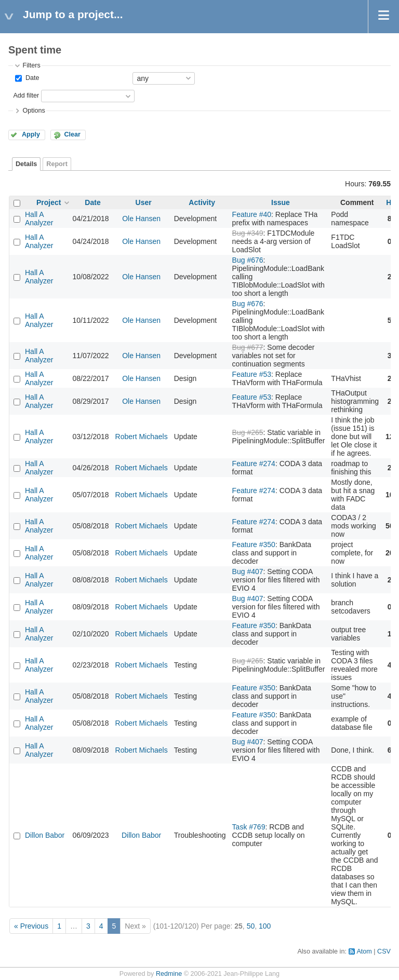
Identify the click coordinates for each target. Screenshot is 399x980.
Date (31, 78)
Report (57, 164)
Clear (72, 134)
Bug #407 (248, 571)
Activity (202, 202)
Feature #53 (252, 374)
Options (34, 111)
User (144, 202)
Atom (364, 951)
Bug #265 (248, 432)
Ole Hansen (141, 219)
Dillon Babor (45, 835)
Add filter (26, 96)
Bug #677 (248, 347)
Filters (31, 65)
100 (265, 926)
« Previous (31, 926)
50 (251, 926)
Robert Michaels (142, 437)
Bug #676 (248, 260)
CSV (384, 951)
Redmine (169, 974)
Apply (31, 134)
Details (26, 164)
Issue (281, 202)
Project (49, 202)
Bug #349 (248, 233)
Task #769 (249, 827)
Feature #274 (254, 464)
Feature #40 (252, 214)
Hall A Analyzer (39, 219)
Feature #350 (254, 545)
